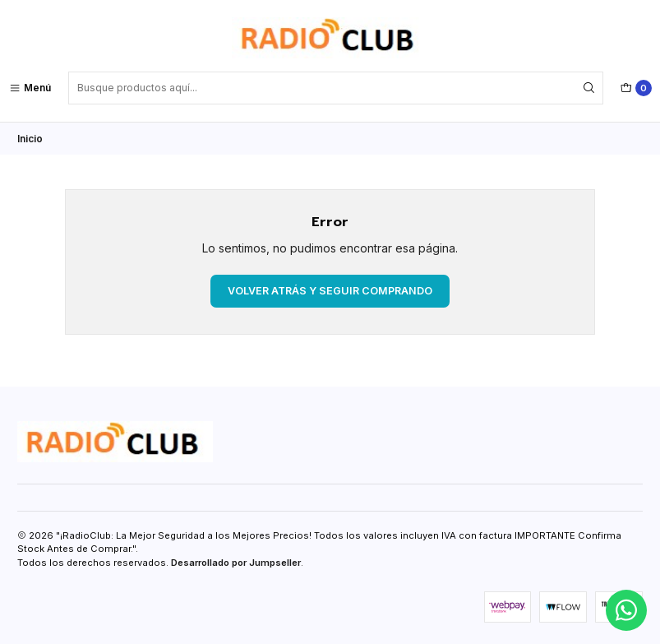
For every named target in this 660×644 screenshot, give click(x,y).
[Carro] (636, 88)
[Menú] (30, 88)
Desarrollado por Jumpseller (236, 563)
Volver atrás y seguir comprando (330, 290)
